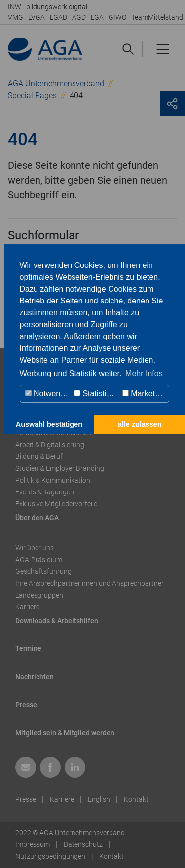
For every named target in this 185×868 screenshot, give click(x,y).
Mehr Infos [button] (144, 373)
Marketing (144, 394)
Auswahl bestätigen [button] (49, 424)
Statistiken (96, 394)
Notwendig (48, 394)
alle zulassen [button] (140, 424)
